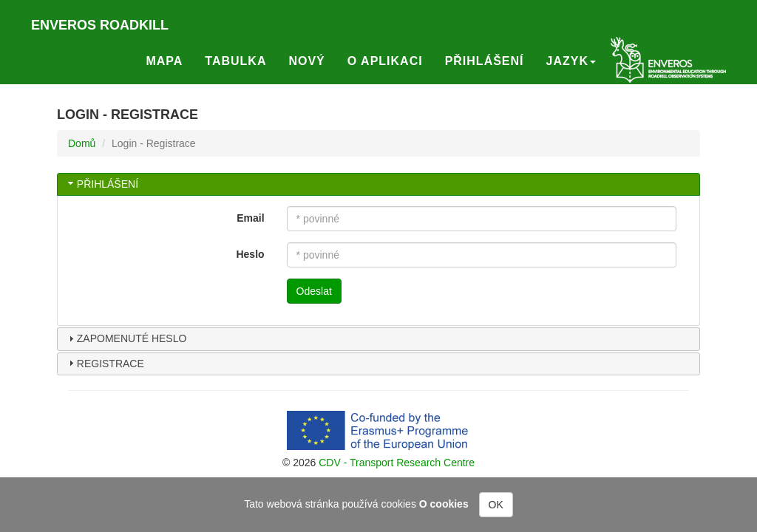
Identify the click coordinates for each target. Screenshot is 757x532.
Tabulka (235, 61)
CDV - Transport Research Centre (397, 463)
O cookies (444, 504)
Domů (82, 143)
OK (496, 505)
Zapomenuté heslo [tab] (126, 338)
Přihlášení (485, 61)
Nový (306, 61)
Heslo (250, 254)
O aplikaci (385, 61)
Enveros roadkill (100, 25)
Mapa (164, 61)
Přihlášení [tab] (102, 183)
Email (250, 218)
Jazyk (571, 61)
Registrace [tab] (105, 363)
